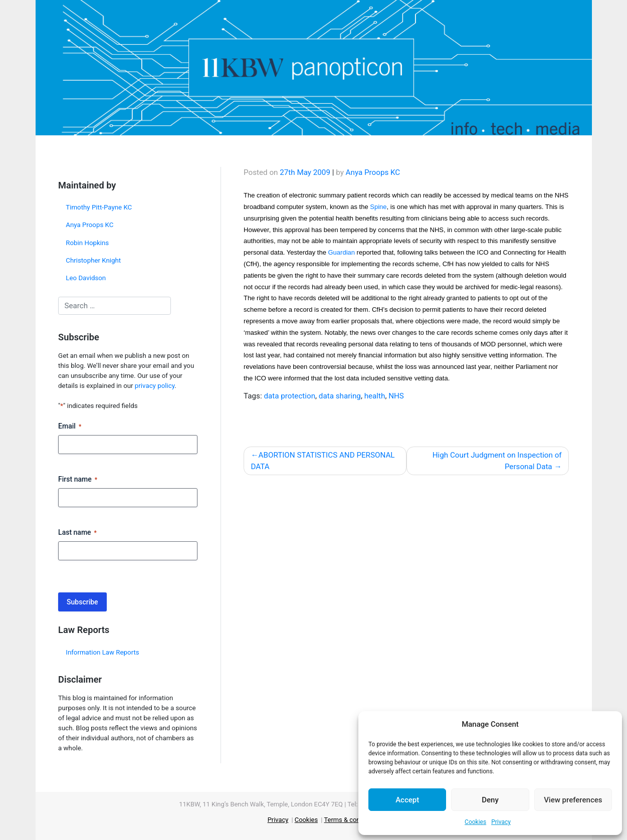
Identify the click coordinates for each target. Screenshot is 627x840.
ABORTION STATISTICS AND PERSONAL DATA (323, 461)
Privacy (501, 822)
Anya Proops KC (89, 225)
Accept (407, 800)
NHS (396, 396)
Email (70, 427)
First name (78, 480)
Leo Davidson (86, 278)
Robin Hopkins (87, 243)
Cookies (475, 822)
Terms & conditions (352, 820)
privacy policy (155, 386)
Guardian (342, 252)
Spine (378, 207)
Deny (490, 800)
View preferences (573, 800)
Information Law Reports (102, 652)
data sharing (340, 396)
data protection (289, 396)
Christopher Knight (93, 260)
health (375, 396)
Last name (77, 533)
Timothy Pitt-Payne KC (99, 207)
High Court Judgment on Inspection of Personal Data (497, 461)
